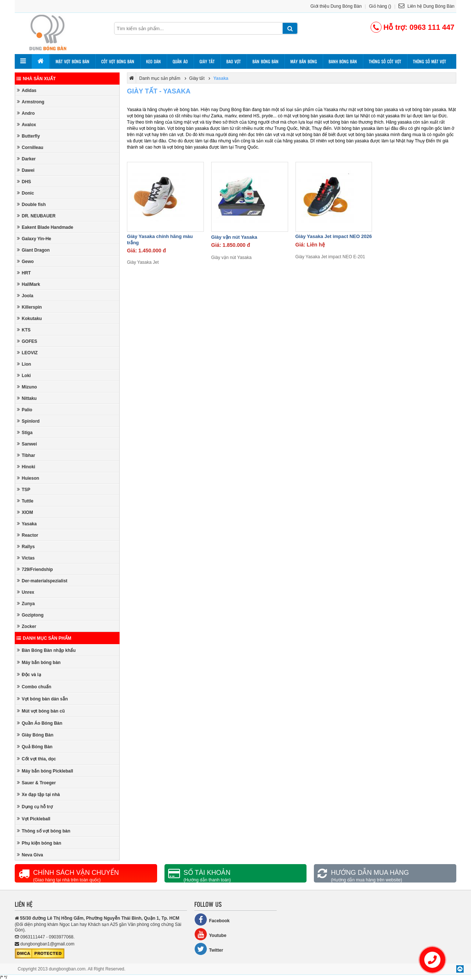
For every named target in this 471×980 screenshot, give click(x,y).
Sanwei (27, 444)
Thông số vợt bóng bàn (44, 831)
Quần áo (180, 61)
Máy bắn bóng (304, 61)
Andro (26, 113)
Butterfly (28, 136)
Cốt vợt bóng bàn (118, 61)
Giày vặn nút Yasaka (234, 237)
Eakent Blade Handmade (45, 227)
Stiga (25, 432)
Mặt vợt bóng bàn (72, 61)
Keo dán (153, 61)
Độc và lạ (29, 674)
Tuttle (25, 501)
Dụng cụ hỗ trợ (35, 807)
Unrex (26, 592)
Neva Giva (30, 855)
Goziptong (30, 615)
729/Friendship (35, 569)
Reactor (28, 535)
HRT (24, 273)
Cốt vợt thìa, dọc (36, 759)
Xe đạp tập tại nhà (38, 794)
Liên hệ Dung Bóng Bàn (426, 6)
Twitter (209, 949)
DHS (24, 182)
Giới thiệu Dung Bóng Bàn (336, 6)
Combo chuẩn (34, 687)
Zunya (26, 603)
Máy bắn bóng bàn (39, 662)
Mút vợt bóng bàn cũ (41, 711)
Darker (26, 159)
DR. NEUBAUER (36, 216)
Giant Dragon (33, 250)
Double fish (31, 204)
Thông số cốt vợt (385, 61)
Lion (24, 364)
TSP (24, 489)
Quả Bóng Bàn (35, 747)
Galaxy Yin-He (34, 239)
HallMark (29, 284)
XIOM (25, 512)
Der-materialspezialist (42, 581)
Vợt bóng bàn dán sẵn (42, 699)
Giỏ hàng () (380, 6)
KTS (24, 330)
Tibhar (26, 455)
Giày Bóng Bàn (35, 735)
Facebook (212, 919)
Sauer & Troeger (36, 783)
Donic (25, 193)
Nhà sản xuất (36, 79)
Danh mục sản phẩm (44, 638)
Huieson (28, 478)
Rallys (26, 546)
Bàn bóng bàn (265, 61)
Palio (25, 410)
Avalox (26, 125)
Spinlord (28, 421)
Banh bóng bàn (343, 61)
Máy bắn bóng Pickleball (45, 771)
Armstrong (31, 102)
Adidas (27, 90)
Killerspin (29, 307)
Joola (25, 296)
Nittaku (27, 398)
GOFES (27, 341)
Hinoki (26, 467)
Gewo (25, 261)
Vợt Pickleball (34, 819)
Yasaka (27, 524)
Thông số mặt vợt (429, 61)
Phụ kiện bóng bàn (39, 843)
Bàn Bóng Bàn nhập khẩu (46, 650)
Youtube (210, 934)
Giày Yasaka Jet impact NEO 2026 (334, 236)
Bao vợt (233, 61)
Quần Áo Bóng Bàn (40, 723)
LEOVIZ (27, 353)
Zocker (26, 626)
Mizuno (27, 387)
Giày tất (207, 61)
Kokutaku (29, 318)
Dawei (26, 170)
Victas (26, 558)
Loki (24, 375)
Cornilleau (30, 147)
